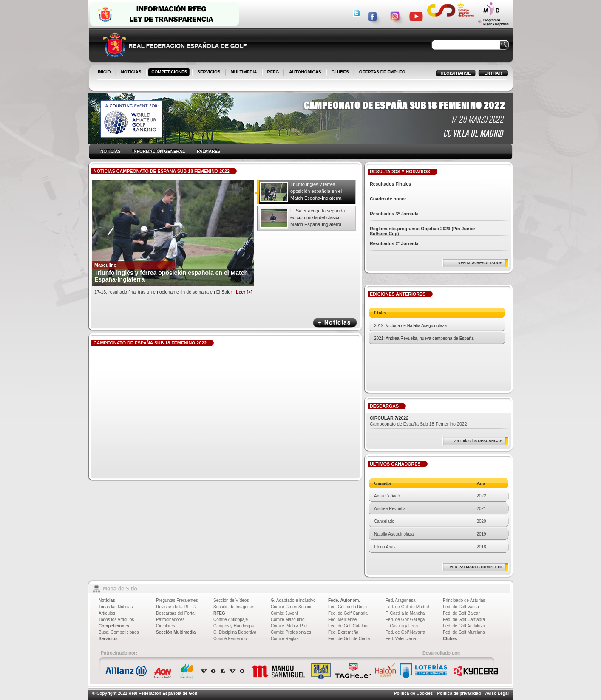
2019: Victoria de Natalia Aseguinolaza (410, 326)
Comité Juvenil (285, 613)
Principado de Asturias (464, 600)
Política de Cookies (414, 693)
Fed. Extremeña (343, 632)
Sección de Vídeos (231, 600)
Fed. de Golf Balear (461, 613)
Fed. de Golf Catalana (349, 626)
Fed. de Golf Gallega (405, 620)
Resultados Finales (390, 184)
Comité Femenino (230, 639)
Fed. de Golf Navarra (405, 632)
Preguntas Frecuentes (177, 600)
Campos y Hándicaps (234, 626)
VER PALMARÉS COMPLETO (476, 567)
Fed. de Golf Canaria (348, 613)
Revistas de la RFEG (176, 607)
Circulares (166, 626)
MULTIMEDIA (245, 73)
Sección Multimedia (176, 632)
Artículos (107, 613)
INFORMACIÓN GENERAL (159, 151)
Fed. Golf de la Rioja (347, 607)
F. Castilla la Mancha (405, 613)
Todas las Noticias (116, 607)
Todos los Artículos (116, 620)
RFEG (274, 73)
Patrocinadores (170, 620)
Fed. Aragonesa (401, 600)
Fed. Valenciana (401, 639)
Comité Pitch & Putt (289, 626)
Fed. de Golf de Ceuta (349, 639)
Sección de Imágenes (234, 607)
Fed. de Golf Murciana (464, 632)
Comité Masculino (288, 620)
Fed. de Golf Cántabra (464, 620)
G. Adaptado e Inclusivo (293, 600)
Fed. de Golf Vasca (461, 607)
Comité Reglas (285, 639)
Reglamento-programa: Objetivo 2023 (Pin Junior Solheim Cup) (422, 231)
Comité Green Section (292, 607)
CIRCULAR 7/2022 (389, 418)
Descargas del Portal (176, 613)
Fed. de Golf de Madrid (407, 607)
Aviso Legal (497, 693)
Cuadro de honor (388, 199)
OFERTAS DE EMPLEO (382, 72)
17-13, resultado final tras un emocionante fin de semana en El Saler (173, 292)
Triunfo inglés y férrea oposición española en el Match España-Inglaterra (316, 191)
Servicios (108, 639)
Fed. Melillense (342, 620)
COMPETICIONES (170, 73)
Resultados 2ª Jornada (394, 243)
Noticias (107, 600)
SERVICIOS (209, 73)
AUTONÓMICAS (305, 72)
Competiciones (114, 626)
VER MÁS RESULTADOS (480, 263)
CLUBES (340, 72)
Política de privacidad (459, 693)
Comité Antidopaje (231, 620)
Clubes (450, 639)
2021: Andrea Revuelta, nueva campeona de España (424, 338)
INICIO (105, 73)
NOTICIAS (132, 73)
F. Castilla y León (402, 626)
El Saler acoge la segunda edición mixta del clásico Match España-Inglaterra (318, 217)
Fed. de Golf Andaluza (464, 626)
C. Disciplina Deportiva (235, 632)
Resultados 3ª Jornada (394, 214)
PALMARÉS (208, 151)
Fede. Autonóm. (344, 600)
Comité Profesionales (291, 632)
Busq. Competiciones (119, 632)
